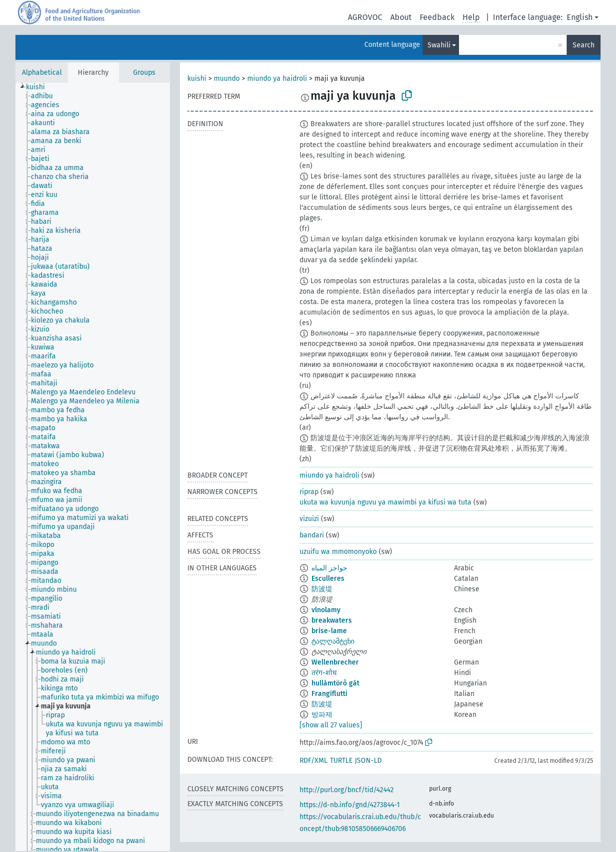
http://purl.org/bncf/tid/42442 (347, 790)
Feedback (437, 17)
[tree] (93, 467)
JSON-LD (368, 761)
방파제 (322, 715)
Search (584, 45)
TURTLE (341, 761)
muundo (227, 79)
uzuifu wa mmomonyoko (338, 552)
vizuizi (309, 519)
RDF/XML (313, 761)
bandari (312, 535)
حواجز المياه (329, 568)
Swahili (439, 45)
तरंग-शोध (324, 673)
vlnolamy (326, 610)
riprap (309, 492)
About (401, 17)
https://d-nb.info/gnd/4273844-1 (350, 805)
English (580, 17)
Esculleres (328, 579)
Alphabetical (42, 73)
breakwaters (332, 620)
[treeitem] (40, 87)
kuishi (197, 79)
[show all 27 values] (331, 725)
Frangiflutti (329, 694)
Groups (144, 73)
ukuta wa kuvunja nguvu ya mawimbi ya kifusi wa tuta (385, 502)
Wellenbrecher (335, 662)
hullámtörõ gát (335, 683)
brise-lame (329, 631)
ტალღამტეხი (333, 641)
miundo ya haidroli (277, 79)
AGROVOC (365, 17)
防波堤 (322, 589)
